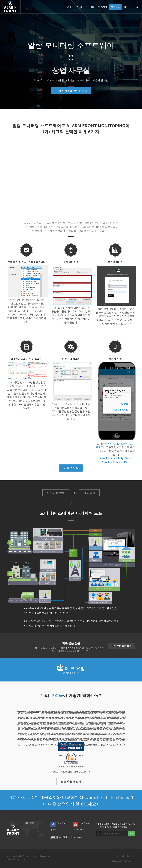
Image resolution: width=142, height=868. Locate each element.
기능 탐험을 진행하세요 (71, 81)
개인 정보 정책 (23, 859)
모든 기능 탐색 (56, 493)
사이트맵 (29, 823)
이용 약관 (11, 859)
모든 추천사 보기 (71, 781)
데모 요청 (71, 468)
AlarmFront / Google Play (115, 462)
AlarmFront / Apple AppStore (115, 458)
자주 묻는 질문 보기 (122, 646)
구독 (131, 833)
